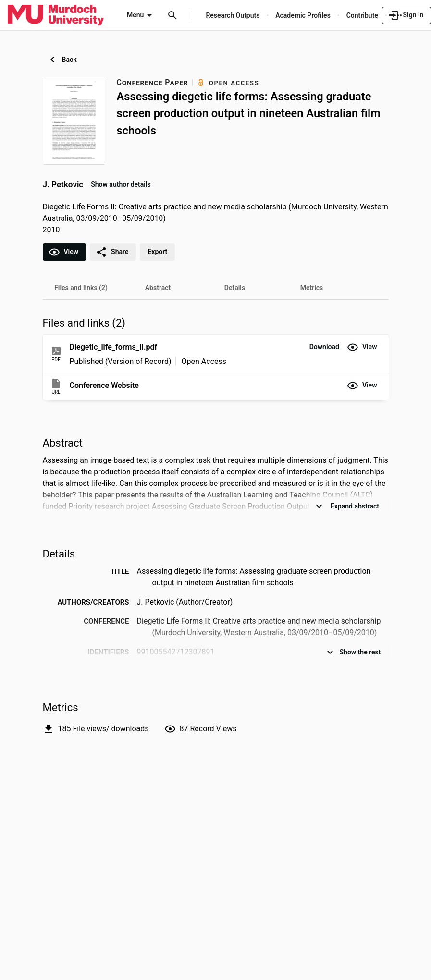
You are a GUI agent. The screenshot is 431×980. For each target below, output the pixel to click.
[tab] (81, 288)
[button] (324, 347)
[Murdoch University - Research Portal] (56, 15)
